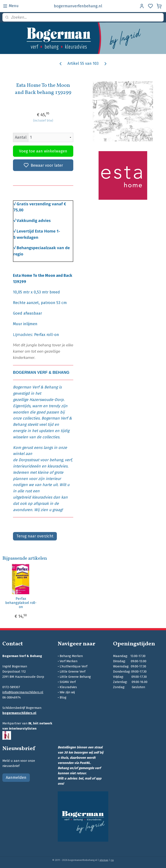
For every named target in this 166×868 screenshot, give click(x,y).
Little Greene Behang (75, 677)
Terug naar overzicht (35, 536)
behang (56, 460)
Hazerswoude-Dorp (46, 400)
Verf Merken (69, 661)
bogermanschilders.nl (19, 713)
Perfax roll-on (47, 334)
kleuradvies (57, 466)
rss (112, 860)
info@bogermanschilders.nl (23, 692)
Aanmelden (16, 778)
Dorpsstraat (29, 460)
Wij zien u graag (48, 510)
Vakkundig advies (34, 220)
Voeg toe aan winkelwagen (43, 151)
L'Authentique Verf (73, 666)
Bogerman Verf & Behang (35, 387)
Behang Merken (71, 656)
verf (68, 460)
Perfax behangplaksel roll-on (21, 603)
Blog (63, 697)
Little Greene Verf (73, 672)
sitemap (104, 860)
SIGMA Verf (68, 682)
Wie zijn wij (67, 692)
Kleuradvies (68, 687)
